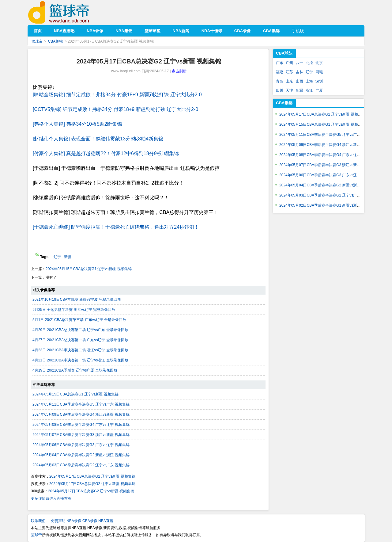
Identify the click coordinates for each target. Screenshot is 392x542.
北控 (309, 63)
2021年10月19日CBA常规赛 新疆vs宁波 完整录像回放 (77, 300)
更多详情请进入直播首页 (51, 498)
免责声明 (58, 521)
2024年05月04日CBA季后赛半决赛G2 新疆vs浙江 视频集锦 (81, 455)
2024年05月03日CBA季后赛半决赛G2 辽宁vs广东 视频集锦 (81, 465)
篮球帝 (68, 12)
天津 (289, 90)
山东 (289, 81)
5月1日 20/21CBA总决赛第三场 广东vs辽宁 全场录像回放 (79, 320)
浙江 (309, 90)
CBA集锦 (56, 41)
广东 (280, 63)
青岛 (280, 81)
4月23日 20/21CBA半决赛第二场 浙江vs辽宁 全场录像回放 (80, 350)
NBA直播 (106, 521)
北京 (319, 63)
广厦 (319, 90)
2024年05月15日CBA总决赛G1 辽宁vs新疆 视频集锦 (89, 269)
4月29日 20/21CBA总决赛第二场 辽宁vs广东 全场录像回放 (80, 330)
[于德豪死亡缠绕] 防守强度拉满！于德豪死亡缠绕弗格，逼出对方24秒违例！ (116, 227)
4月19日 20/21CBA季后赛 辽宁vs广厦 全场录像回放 (75, 370)
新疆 (68, 257)
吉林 (300, 72)
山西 (300, 81)
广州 (289, 63)
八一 (300, 63)
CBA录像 (90, 521)
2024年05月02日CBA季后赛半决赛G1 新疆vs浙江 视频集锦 (328, 205)
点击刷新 (179, 71)
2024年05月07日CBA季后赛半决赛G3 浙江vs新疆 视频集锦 (81, 435)
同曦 (319, 72)
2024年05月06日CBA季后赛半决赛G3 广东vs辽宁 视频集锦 (81, 445)
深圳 (319, 81)
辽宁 (57, 257)
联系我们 (38, 521)
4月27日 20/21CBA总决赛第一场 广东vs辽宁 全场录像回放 (80, 340)
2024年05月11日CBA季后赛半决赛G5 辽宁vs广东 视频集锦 (81, 404)
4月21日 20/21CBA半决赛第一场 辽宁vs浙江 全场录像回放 (80, 360)
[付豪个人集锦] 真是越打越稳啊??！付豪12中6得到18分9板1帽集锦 (106, 153)
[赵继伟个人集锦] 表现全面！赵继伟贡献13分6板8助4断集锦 (98, 139)
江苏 (289, 72)
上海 (309, 81)
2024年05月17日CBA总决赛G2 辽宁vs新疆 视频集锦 (92, 476)
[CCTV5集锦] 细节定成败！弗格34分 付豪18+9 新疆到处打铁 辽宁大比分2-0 (115, 109)
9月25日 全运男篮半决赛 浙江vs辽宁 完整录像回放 (74, 310)
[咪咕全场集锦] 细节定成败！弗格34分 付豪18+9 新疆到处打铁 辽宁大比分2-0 (117, 95)
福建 (280, 72)
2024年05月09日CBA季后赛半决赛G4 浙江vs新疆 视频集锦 (81, 414)
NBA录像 (74, 521)
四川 (280, 90)
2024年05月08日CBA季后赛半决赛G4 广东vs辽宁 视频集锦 (81, 425)
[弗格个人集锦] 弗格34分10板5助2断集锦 (77, 124)
